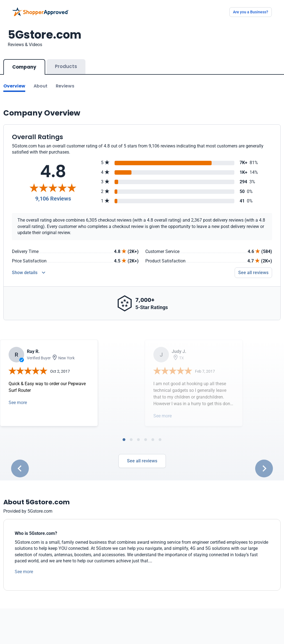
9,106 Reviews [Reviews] (53, 199)
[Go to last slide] (20, 468)
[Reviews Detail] (29, 273)
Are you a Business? (251, 12)
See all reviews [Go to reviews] (253, 273)
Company (24, 67)
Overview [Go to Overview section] (14, 86)
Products (66, 66)
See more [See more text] (24, 572)
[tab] (124, 440)
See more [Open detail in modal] (18, 403)
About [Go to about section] (40, 86)
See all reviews (142, 461)
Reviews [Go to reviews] (65, 86)
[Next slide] (264, 468)
